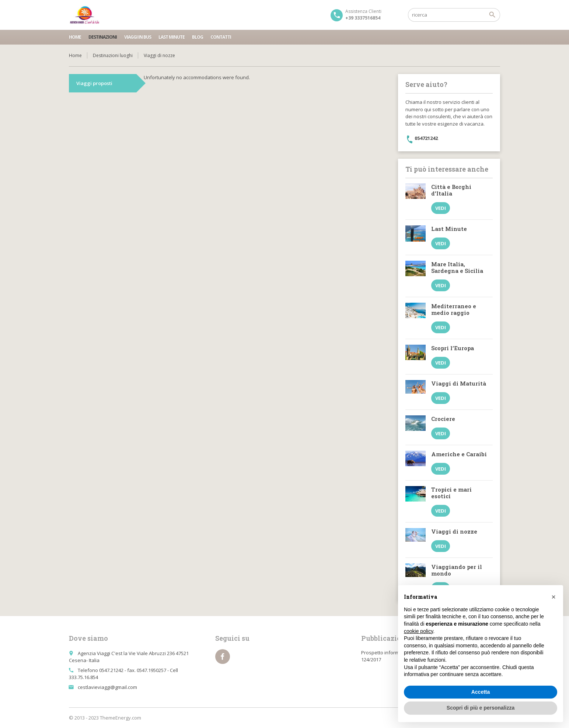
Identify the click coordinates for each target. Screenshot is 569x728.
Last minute (172, 37)
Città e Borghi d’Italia (451, 190)
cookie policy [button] (418, 631)
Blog (198, 37)
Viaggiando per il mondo (457, 570)
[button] (554, 597)
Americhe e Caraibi (459, 454)
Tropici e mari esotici (451, 493)
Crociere (443, 419)
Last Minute (449, 229)
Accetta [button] (481, 692)
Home (75, 37)
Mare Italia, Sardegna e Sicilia (457, 267)
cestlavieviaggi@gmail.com (107, 687)
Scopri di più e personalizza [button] (481, 708)
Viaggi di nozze (454, 531)
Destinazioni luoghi (113, 55)
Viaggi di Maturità (459, 383)
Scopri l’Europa (453, 348)
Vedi (441, 208)
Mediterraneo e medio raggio (454, 309)
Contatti (221, 37)
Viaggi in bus (138, 37)
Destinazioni (103, 37)
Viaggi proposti (94, 83)
